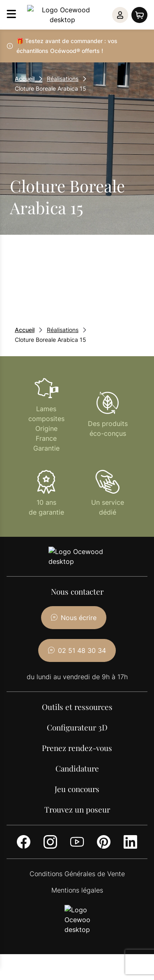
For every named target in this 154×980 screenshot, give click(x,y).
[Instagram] (50, 822)
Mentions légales (77, 870)
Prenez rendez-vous (77, 728)
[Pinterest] (104, 822)
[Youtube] (77, 822)
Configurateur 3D (77, 708)
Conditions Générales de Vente (77, 854)
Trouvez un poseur (77, 790)
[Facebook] (24, 822)
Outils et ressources (77, 687)
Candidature (77, 749)
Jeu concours (77, 769)
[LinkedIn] (130, 822)
